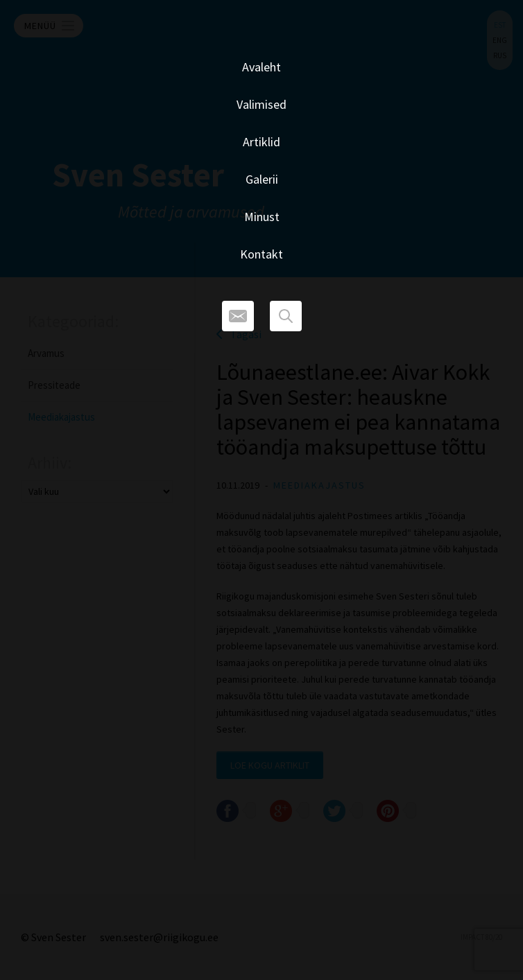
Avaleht (261, 67)
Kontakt (261, 254)
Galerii (262, 179)
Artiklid (261, 142)
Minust (262, 217)
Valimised (261, 104)
